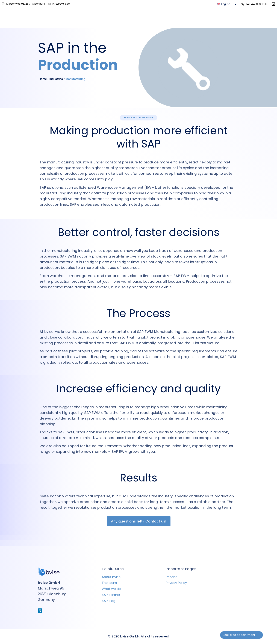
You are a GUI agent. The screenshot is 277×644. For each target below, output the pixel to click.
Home (43, 79)
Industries (56, 79)
